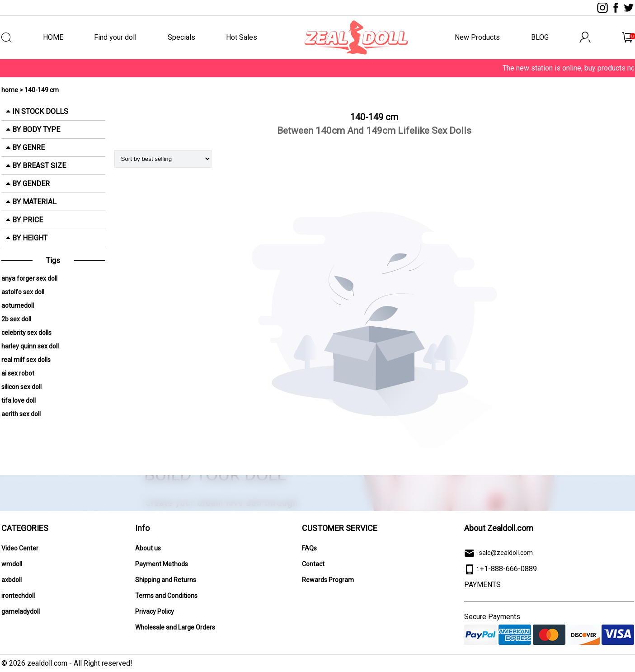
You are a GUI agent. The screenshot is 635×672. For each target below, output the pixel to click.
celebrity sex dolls (26, 333)
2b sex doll (16, 319)
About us (148, 548)
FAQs (309, 548)
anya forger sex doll (29, 278)
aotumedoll (18, 305)
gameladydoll (21, 611)
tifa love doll (19, 400)
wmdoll (12, 564)
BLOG (540, 37)
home (10, 90)
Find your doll (115, 37)
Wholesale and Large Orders (175, 627)
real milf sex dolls (26, 360)
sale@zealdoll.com (506, 553)
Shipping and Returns (166, 580)
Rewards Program (328, 580)
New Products (477, 37)
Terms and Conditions (166, 596)
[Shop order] (163, 159)
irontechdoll (18, 596)
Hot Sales (242, 37)
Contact (313, 564)
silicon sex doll (21, 387)
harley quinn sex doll (30, 346)
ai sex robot (18, 373)
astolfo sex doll (23, 292)
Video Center (20, 548)
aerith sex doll (21, 414)
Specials (181, 37)
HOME (53, 37)
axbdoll (12, 580)
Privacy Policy (155, 611)
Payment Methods (162, 564)
